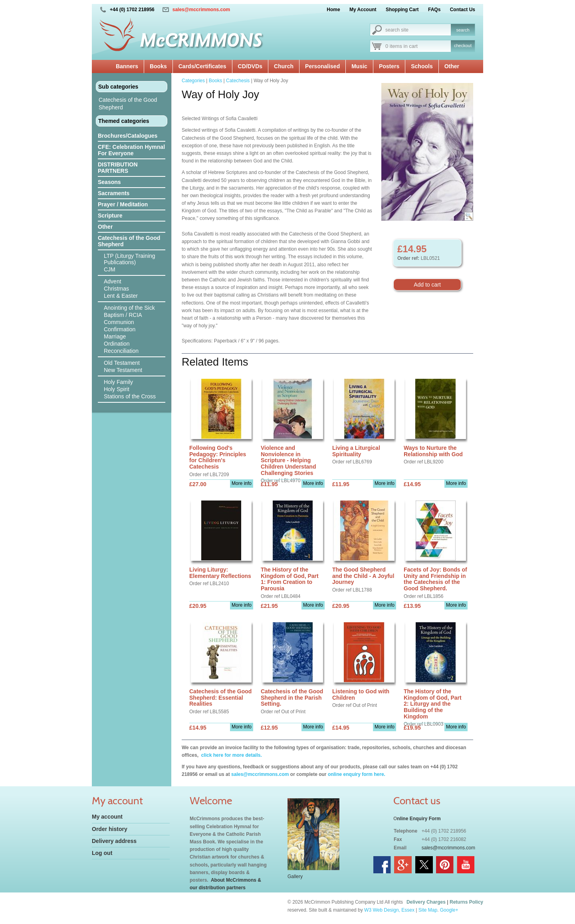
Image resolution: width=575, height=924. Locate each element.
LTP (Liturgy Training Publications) (130, 259)
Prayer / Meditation (123, 204)
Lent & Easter (121, 296)
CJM (110, 269)
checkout (463, 46)
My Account (363, 10)
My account (107, 817)
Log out (102, 853)
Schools (422, 66)
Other (452, 66)
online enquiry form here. (357, 774)
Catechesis (238, 81)
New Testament (123, 370)
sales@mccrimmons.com (201, 10)
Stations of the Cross (130, 396)
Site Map (428, 910)
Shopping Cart (402, 10)
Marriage (115, 336)
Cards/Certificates (202, 66)
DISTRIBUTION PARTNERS (118, 168)
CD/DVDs (250, 66)
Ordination (117, 344)
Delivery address (114, 841)
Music (359, 66)
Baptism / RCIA (123, 315)
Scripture (110, 216)
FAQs (434, 10)
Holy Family (118, 382)
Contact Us (463, 10)
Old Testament (122, 363)
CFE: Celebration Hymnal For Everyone (131, 150)
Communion (119, 322)
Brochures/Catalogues (128, 136)
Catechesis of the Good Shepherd (128, 104)
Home (333, 10)
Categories (193, 81)
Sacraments (114, 193)
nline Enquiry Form (419, 819)
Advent (113, 281)
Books (158, 66)
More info (242, 483)
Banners (127, 66)
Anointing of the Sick (129, 308)
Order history (110, 829)
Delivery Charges (426, 902)
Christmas (116, 289)
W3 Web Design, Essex (389, 910)
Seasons (109, 182)
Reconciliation (121, 351)
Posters (389, 66)
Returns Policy (466, 902)
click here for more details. (231, 755)
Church (284, 66)
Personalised (322, 66)
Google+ (449, 910)
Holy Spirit (117, 389)
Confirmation (120, 329)
